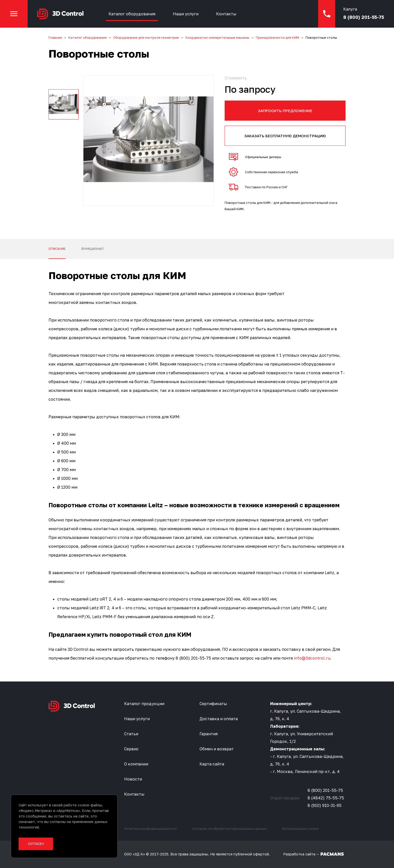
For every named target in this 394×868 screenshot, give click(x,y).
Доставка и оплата (219, 719)
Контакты (226, 14)
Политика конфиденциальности (150, 829)
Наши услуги (186, 14)
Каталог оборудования (132, 14)
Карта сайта (212, 764)
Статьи (131, 734)
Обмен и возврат (217, 749)
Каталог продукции (144, 704)
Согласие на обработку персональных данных (229, 829)
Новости (133, 779)
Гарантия (209, 734)
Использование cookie (300, 829)
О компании (136, 764)
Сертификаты (213, 704)
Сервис (131, 749)
